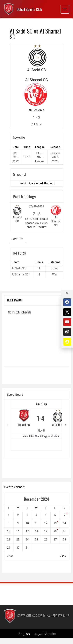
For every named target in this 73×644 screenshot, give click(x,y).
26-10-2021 (37, 206)
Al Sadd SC (19, 268)
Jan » (63, 556)
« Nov (10, 556)
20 (55, 531)
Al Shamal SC (20, 275)
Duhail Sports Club (29, 9)
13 (55, 523)
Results (18, 239)
